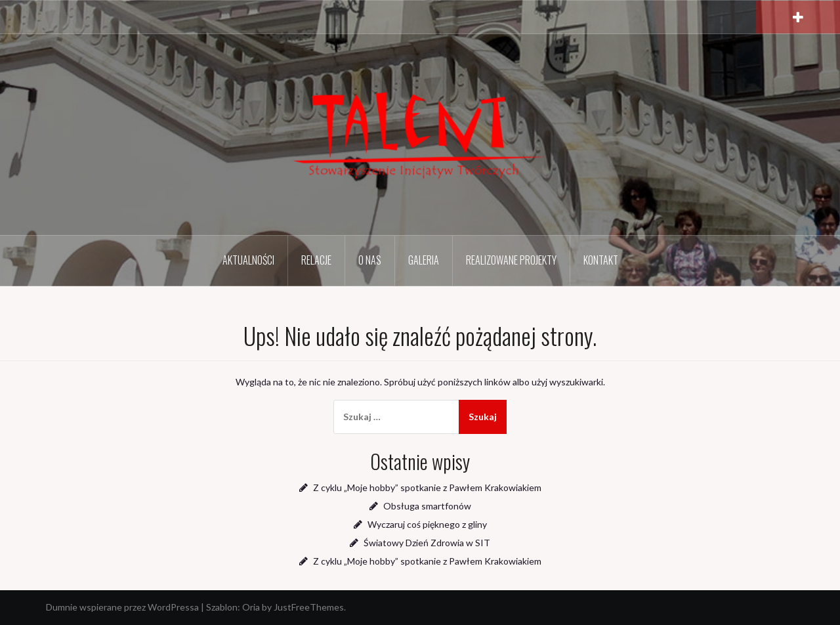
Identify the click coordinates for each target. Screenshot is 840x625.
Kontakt (601, 260)
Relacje (316, 260)
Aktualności (248, 260)
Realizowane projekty (511, 260)
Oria (251, 607)
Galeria (424, 260)
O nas (370, 260)
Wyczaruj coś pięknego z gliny (427, 524)
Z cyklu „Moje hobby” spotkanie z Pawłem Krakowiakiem (427, 487)
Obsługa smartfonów (427, 506)
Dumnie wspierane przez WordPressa (122, 607)
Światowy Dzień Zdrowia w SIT (427, 543)
